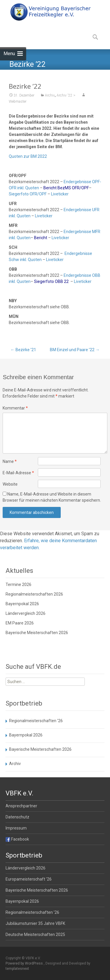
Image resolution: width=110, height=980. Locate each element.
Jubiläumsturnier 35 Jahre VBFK (35, 923)
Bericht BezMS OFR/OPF (66, 193)
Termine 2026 (18, 584)
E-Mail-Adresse (18, 473)
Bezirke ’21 (23, 350)
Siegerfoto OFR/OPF (28, 199)
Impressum (16, 828)
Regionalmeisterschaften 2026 (34, 594)
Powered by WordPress (25, 963)
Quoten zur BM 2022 (28, 161)
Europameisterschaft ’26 (29, 879)
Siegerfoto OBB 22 (51, 286)
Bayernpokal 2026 (22, 604)
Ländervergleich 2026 (26, 613)
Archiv (50, 100)
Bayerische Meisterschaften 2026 (37, 633)
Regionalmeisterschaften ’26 (36, 721)
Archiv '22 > (66, 100)
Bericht (41, 243)
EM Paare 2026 (20, 623)
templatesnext (17, 969)
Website (10, 484)
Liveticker (60, 199)
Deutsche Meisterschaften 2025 (35, 935)
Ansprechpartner (21, 806)
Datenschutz (17, 817)
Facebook (17, 839)
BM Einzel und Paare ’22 (75, 350)
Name (10, 461)
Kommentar (15, 408)
